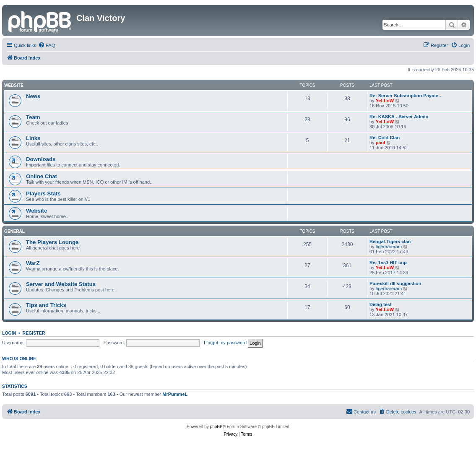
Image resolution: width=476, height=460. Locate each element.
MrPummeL (175, 394)
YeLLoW (385, 101)
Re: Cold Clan (385, 138)
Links (33, 138)
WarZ (33, 263)
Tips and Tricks (46, 305)
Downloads (41, 159)
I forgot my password (225, 343)
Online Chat (42, 176)
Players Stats (43, 194)
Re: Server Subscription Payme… (406, 96)
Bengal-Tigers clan (390, 242)
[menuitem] (47, 45)
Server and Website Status (61, 284)
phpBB (216, 427)
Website (14, 85)
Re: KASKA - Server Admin (399, 117)
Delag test (381, 304)
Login (9, 333)
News (33, 96)
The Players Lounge (52, 242)
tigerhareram (389, 247)
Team (33, 117)
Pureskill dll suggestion (395, 283)
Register (34, 333)
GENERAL (14, 231)
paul (381, 143)
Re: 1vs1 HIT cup (388, 262)
